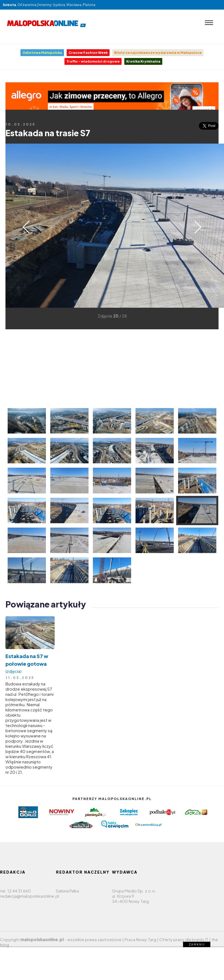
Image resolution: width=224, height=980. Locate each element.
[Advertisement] (91, 368)
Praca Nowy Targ (140, 939)
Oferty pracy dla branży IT (184, 939)
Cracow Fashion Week (88, 53)
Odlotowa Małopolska (42, 53)
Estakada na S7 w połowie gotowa (30, 663)
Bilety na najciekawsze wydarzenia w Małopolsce (158, 53)
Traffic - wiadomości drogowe (93, 61)
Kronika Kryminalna (143, 61)
